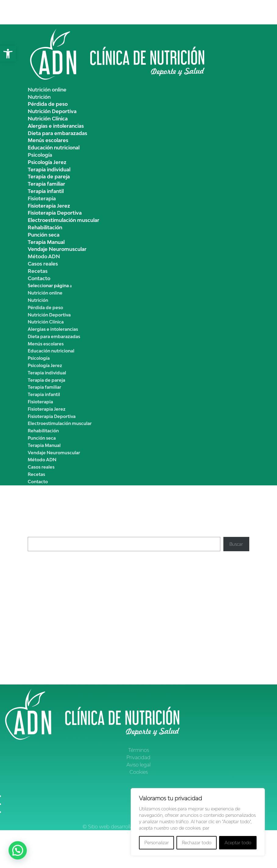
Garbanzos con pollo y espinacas (61, 595)
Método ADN (44, 256)
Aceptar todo (238, 843)
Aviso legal (138, 765)
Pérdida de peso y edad (168, 637)
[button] (8, 54)
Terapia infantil (46, 191)
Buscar (34, 533)
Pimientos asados (45, 573)
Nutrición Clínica (48, 119)
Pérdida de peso (48, 104)
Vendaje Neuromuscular (57, 249)
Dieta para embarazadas (57, 133)
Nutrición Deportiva (52, 111)
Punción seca (44, 235)
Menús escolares (48, 140)
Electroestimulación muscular (64, 220)
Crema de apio (43, 566)
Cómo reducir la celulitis (104, 613)
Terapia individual (49, 170)
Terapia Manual (46, 242)
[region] (198, 822)
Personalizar (157, 843)
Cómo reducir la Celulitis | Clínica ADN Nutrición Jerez (82, 637)
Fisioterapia (42, 198)
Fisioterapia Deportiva (55, 213)
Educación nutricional (54, 148)
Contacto (39, 278)
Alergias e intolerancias (56, 126)
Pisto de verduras (45, 587)
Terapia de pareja (49, 177)
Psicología (40, 155)
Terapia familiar (46, 184)
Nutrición (39, 97)
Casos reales (43, 264)
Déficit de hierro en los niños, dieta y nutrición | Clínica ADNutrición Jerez (101, 669)
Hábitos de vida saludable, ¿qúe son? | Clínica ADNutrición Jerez (92, 649)
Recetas (38, 271)
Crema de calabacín (48, 580)
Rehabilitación (45, 227)
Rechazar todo (197, 843)
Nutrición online (47, 90)
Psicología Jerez (47, 162)
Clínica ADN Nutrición (50, 613)
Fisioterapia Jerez (49, 206)
